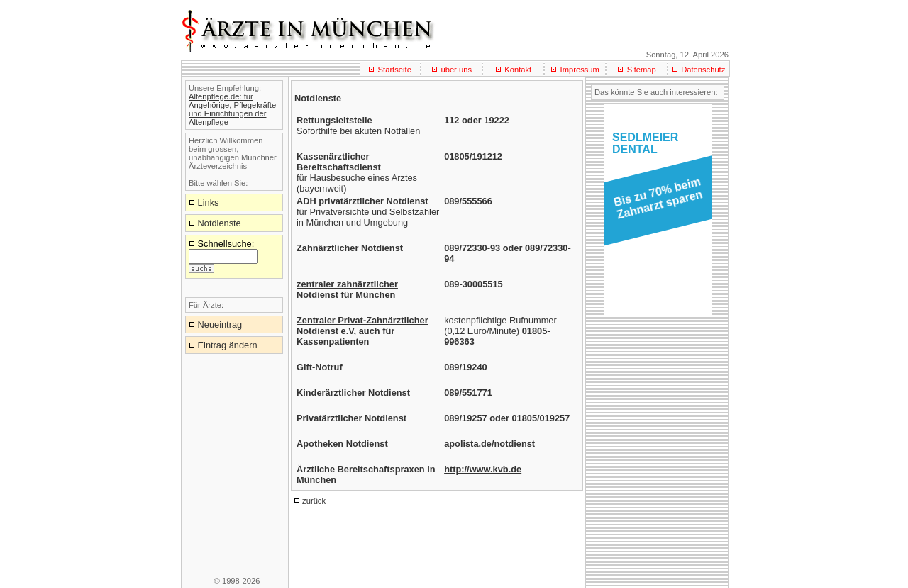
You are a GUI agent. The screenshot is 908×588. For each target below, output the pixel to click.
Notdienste (220, 223)
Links (209, 203)
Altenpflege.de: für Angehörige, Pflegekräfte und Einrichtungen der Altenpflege (232, 109)
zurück (314, 501)
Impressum (580, 70)
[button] (655, 203)
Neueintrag (220, 324)
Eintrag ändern (228, 345)
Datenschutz (703, 70)
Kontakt (518, 70)
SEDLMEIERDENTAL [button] (645, 143)
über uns (456, 70)
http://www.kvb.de (483, 469)
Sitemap (642, 70)
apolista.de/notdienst (489, 444)
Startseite (395, 70)
